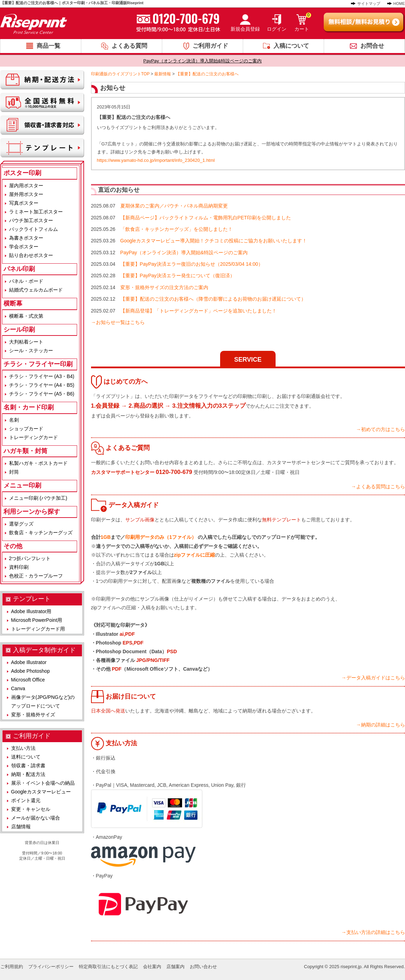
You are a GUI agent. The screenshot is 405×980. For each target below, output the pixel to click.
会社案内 (152, 967)
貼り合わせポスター (31, 255)
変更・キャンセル (31, 809)
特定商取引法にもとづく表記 (108, 967)
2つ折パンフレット (30, 558)
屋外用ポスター (26, 194)
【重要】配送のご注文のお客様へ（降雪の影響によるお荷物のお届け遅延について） (213, 299)
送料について (26, 757)
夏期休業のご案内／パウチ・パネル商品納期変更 (174, 206)
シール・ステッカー (31, 350)
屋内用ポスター (26, 186)
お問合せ (372, 46)
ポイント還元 (26, 800)
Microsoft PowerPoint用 (37, 620)
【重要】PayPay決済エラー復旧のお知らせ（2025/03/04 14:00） (192, 264)
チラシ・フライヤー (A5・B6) (42, 394)
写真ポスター (24, 203)
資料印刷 (19, 567)
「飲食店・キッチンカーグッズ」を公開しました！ (177, 229)
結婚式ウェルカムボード (36, 290)
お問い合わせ (203, 967)
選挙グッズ (21, 524)
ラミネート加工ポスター (36, 212)
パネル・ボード (26, 281)
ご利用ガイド (210, 46)
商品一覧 (48, 46)
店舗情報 (21, 827)
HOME (399, 3)
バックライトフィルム (33, 229)
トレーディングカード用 (38, 629)
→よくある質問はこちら (378, 487)
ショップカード (26, 429)
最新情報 (163, 74)
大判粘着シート (26, 342)
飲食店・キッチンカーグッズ (41, 533)
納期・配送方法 (28, 774)
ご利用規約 (12, 967)
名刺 (14, 420)
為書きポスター (26, 238)
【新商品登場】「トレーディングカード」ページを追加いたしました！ (198, 311)
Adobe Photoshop (31, 671)
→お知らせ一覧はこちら (118, 322)
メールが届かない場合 (36, 818)
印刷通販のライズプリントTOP (120, 74)
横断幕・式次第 (26, 316)
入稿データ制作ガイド (44, 650)
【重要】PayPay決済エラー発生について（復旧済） (178, 276)
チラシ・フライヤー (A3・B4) (42, 376)
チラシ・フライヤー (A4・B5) (42, 385)
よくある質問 (129, 46)
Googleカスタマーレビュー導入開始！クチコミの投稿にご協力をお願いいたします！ (214, 241)
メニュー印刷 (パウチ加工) (38, 498)
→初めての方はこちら (381, 429)
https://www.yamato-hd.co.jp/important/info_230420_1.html (156, 160)
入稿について (291, 46)
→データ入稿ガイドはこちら (373, 678)
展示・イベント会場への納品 (43, 783)
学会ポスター (24, 247)
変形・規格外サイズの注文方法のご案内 (164, 287)
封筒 (14, 472)
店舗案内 (175, 967)
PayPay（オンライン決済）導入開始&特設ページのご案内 (202, 61)
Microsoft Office (28, 680)
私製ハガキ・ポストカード (38, 463)
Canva (18, 688)
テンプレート (32, 599)
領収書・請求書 (28, 766)
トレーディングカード (33, 437)
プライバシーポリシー (51, 967)
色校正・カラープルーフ (36, 576)
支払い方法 (23, 748)
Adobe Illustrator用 (31, 611)
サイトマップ (369, 3)
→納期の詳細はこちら (381, 725)
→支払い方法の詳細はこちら (373, 932)
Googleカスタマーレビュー (41, 792)
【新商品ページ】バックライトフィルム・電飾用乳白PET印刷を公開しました (206, 218)
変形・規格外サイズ (33, 715)
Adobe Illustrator (29, 662)
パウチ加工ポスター (31, 220)
